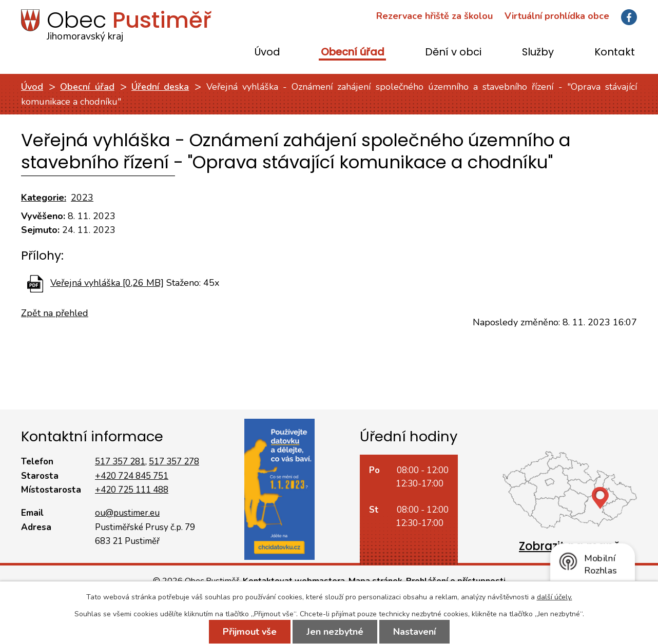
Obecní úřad (353, 53)
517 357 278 (174, 462)
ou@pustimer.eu (127, 513)
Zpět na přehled (55, 313)
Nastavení (414, 632)
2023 (82, 198)
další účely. (555, 597)
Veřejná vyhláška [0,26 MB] (107, 283)
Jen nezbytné (335, 632)
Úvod (267, 53)
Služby (538, 53)
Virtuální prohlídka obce (557, 16)
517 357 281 (120, 462)
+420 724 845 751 (132, 476)
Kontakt (615, 53)
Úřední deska (160, 87)
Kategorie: (44, 198)
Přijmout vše (250, 632)
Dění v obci (453, 53)
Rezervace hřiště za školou (434, 16)
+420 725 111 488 (132, 490)
